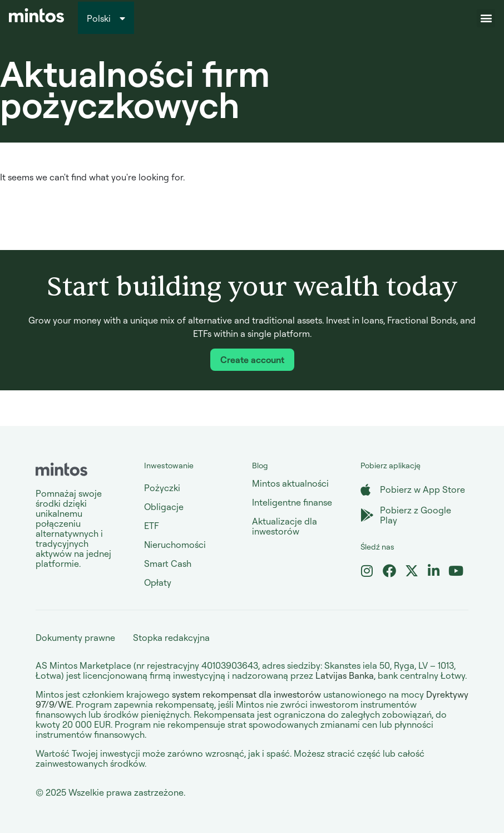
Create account (252, 360)
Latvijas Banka (345, 675)
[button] (486, 18)
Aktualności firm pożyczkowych (135, 89)
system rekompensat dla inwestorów (246, 694)
